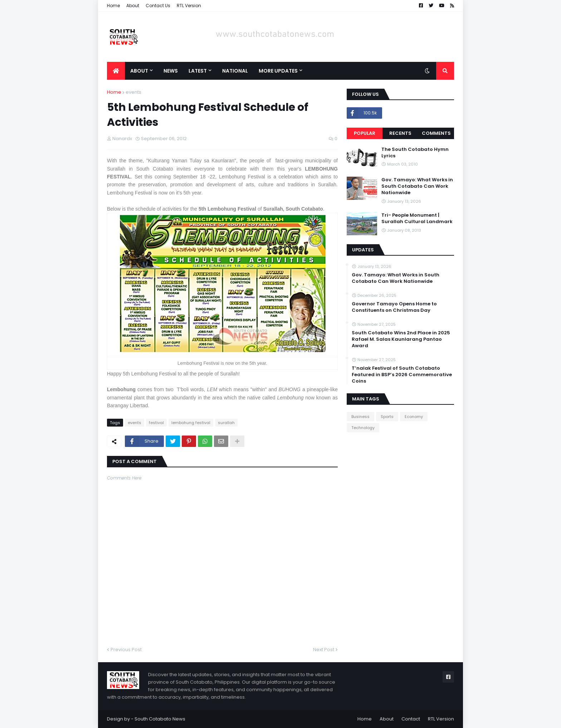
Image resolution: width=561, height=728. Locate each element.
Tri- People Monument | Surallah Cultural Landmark (417, 218)
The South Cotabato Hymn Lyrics (415, 153)
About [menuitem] (139, 71)
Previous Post (126, 650)
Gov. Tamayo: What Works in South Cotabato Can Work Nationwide (417, 186)
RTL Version (189, 6)
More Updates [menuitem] (278, 71)
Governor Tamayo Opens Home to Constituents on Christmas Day (394, 307)
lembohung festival (191, 423)
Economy (414, 417)
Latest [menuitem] (198, 71)
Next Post (324, 650)
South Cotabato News (160, 719)
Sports (387, 417)
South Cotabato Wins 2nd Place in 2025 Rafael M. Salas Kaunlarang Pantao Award (401, 339)
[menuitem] (116, 71)
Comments (436, 133)
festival (156, 423)
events (133, 92)
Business (360, 417)
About (133, 6)
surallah (226, 423)
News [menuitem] (171, 71)
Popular (365, 133)
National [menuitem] (235, 71)
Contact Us (158, 6)
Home (113, 6)
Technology (363, 428)
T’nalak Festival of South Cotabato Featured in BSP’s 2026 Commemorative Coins (402, 375)
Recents (400, 133)
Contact (411, 719)
